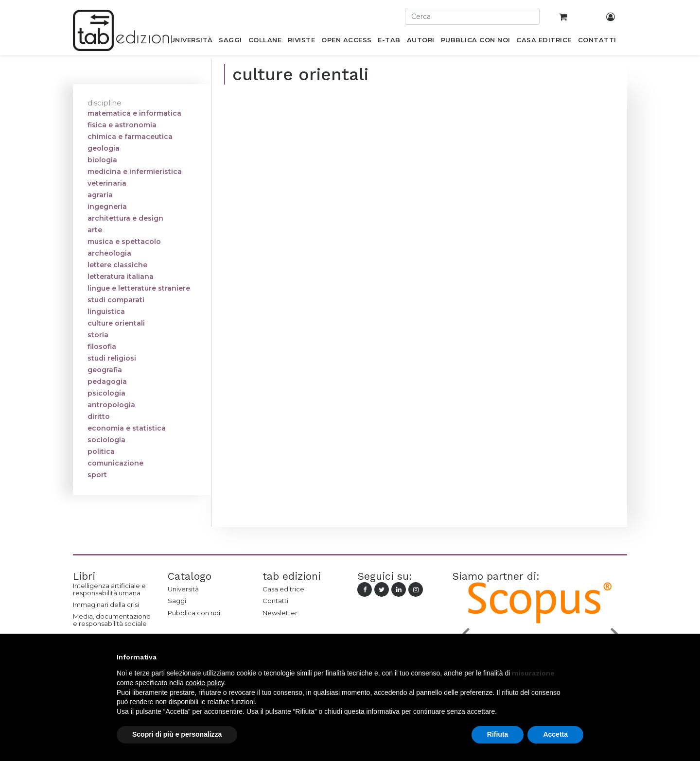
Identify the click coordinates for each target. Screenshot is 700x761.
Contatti (275, 601)
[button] (578, 657)
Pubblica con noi (194, 613)
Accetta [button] (555, 734)
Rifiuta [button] (498, 734)
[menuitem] (191, 42)
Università (183, 589)
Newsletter (280, 613)
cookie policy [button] (205, 683)
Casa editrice (283, 589)
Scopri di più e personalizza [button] (177, 734)
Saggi (177, 601)
